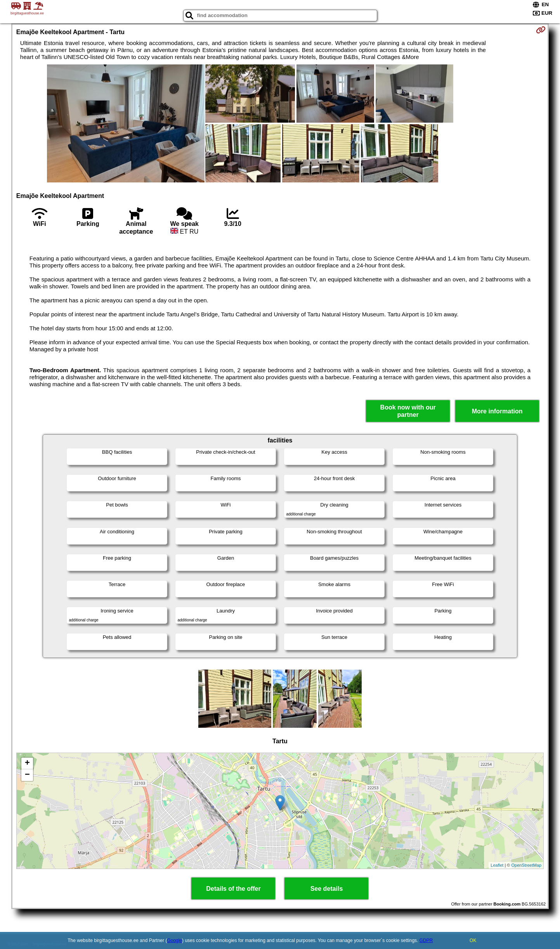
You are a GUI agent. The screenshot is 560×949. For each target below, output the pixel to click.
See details (327, 889)
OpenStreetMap (526, 865)
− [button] (27, 775)
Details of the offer (233, 889)
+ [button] (27, 763)
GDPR (426, 940)
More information (497, 411)
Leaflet (497, 865)
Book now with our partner (408, 411)
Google (174, 940)
